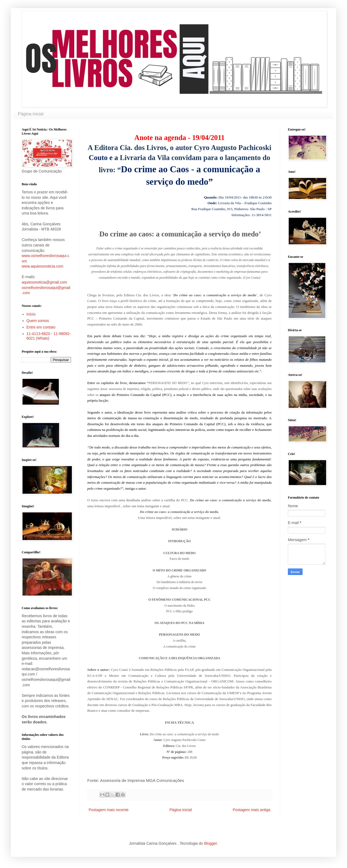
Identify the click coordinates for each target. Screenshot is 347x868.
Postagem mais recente (109, 810)
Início (31, 314)
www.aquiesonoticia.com (42, 266)
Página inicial (31, 114)
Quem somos (38, 321)
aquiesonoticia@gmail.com (44, 282)
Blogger (211, 843)
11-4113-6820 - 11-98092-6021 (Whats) (49, 336)
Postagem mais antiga (251, 810)
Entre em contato (41, 327)
